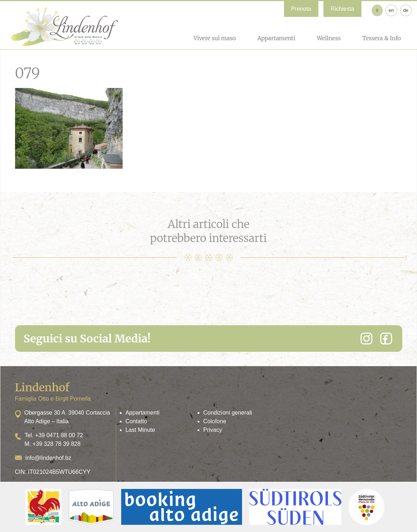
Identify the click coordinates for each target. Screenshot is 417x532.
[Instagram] (366, 339)
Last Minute (140, 430)
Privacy (213, 430)
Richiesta (342, 9)
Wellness (329, 38)
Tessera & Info (382, 38)
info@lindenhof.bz (48, 458)
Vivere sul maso (215, 38)
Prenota (301, 9)
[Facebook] (386, 339)
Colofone (215, 421)
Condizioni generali (228, 413)
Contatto (136, 421)
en (391, 10)
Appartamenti (276, 38)
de (406, 10)
